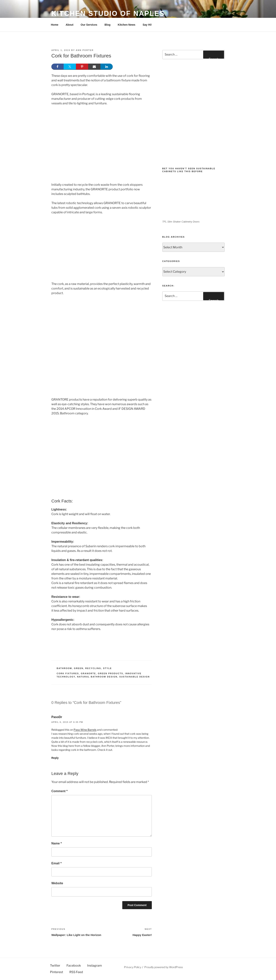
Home (55, 25)
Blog (107, 25)
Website (57, 883)
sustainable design (135, 677)
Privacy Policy (133, 967)
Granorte (88, 673)
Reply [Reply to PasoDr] (55, 758)
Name (57, 843)
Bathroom (64, 668)
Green (79, 668)
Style (107, 668)
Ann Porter (85, 50)
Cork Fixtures (68, 673)
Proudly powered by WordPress (164, 967)
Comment (59, 791)
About (69, 25)
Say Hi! (147, 25)
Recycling (93, 668)
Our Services (89, 25)
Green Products (111, 673)
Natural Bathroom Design (97, 677)
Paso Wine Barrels (85, 730)
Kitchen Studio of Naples (108, 13)
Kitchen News (127, 25)
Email (56, 863)
